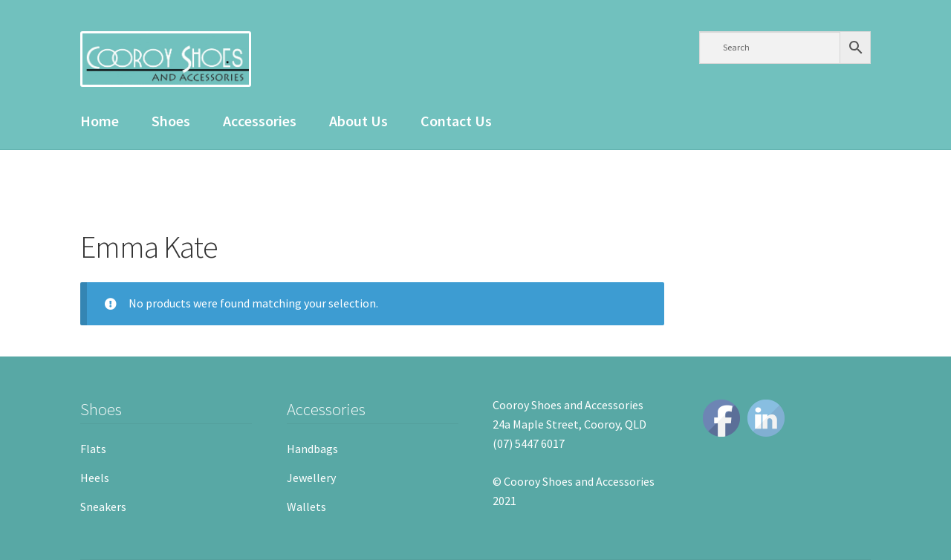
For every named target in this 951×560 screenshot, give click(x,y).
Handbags (312, 449)
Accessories (260, 121)
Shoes (171, 121)
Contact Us (456, 121)
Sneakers (103, 507)
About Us (358, 121)
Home (100, 121)
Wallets (306, 507)
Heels (95, 478)
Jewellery (311, 478)
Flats (93, 449)
